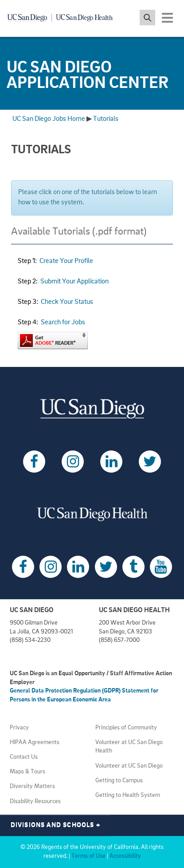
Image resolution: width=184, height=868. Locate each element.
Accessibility (125, 856)
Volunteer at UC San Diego (129, 766)
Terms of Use (88, 856)
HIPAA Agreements (35, 743)
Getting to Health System (128, 795)
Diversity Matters (32, 786)
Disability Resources (35, 802)
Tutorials (106, 119)
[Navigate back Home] (63, 18)
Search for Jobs (63, 323)
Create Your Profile (66, 261)
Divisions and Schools (56, 825)
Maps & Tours (27, 772)
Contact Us (24, 757)
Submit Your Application (74, 282)
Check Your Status (67, 302)
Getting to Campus (119, 781)
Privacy (19, 728)
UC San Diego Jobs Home (49, 119)
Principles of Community (126, 728)
